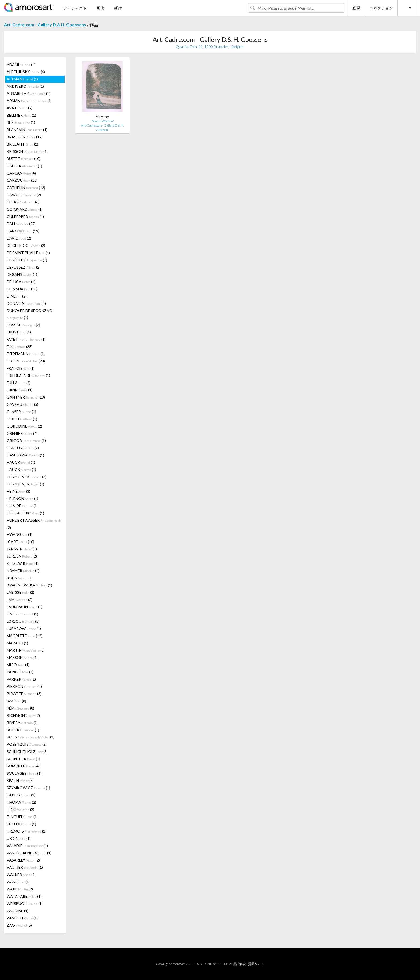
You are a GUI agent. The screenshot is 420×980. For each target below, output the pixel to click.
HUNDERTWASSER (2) (34, 524)
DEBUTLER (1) (27, 260)
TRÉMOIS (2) (27, 831)
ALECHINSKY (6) (26, 72)
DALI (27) (21, 224)
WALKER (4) (21, 875)
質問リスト (256, 964)
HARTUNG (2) (23, 448)
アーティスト (75, 8)
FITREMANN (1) (26, 354)
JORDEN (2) (22, 556)
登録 (356, 8)
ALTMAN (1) (22, 79)
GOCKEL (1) (22, 419)
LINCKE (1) (22, 614)
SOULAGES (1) (24, 773)
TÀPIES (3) (21, 795)
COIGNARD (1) (25, 209)
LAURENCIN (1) (25, 607)
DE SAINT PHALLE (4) (28, 253)
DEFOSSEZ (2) (24, 267)
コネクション (381, 8)
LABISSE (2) (20, 592)
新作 (118, 8)
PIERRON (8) (24, 686)
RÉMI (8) (20, 708)
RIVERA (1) (22, 723)
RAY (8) (16, 701)
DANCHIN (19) (23, 231)
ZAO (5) (19, 925)
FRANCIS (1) (21, 368)
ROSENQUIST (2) (27, 744)
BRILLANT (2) (22, 144)
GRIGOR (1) (26, 441)
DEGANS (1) (22, 274)
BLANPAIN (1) (27, 130)
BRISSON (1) (27, 151)
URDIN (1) (19, 838)
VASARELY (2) (23, 860)
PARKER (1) (21, 679)
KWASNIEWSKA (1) (29, 585)
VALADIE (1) (27, 846)
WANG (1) (18, 882)
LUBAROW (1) (24, 628)
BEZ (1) (21, 122)
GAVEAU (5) (22, 404)
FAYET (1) (26, 339)
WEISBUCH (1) (25, 903)
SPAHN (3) (20, 780)
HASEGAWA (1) (25, 455)
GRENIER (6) (22, 433)
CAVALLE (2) (24, 195)
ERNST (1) (19, 332)
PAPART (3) (20, 672)
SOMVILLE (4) (23, 766)
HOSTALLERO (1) (25, 513)
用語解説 (239, 964)
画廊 (100, 8)
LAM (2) (20, 599)
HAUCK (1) (21, 469)
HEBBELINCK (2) (27, 477)
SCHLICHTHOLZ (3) (27, 751)
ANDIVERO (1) (25, 86)
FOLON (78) (26, 361)
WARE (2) (20, 889)
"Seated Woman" (103, 121)
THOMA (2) (21, 802)
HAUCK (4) (21, 462)
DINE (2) (17, 296)
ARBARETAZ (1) (29, 93)
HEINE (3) (18, 491)
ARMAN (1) (29, 101)
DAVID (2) (19, 238)
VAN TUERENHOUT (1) (29, 853)
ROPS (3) (31, 737)
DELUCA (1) (21, 282)
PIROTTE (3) (24, 694)
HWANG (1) (20, 534)
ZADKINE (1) (18, 911)
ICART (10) (20, 542)
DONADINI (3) (26, 303)
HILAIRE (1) (22, 506)
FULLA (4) (19, 383)
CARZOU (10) (22, 180)
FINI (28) (20, 346)
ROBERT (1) (23, 730)
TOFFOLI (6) (21, 824)
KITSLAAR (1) (23, 563)
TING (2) (20, 809)
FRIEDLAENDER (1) (28, 375)
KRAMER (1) (23, 571)
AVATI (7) (20, 108)
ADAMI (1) (21, 64)
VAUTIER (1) (25, 867)
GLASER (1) (21, 412)
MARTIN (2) (26, 650)
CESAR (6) (23, 202)
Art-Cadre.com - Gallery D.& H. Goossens (45, 25)
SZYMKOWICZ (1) (28, 788)
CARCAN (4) (21, 173)
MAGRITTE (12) (25, 636)
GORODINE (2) (24, 426)
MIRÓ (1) (18, 665)
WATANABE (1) (24, 896)
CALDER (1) (24, 166)
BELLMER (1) (21, 115)
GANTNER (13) (26, 397)
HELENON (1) (22, 498)
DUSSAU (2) (23, 325)
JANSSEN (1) (22, 549)
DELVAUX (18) (22, 289)
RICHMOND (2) (23, 715)
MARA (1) (17, 643)
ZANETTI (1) (22, 918)
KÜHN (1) (20, 578)
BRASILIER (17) (25, 137)
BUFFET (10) (24, 159)
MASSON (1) (22, 657)
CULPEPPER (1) (25, 216)
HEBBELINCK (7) (25, 484)
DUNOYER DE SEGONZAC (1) (29, 314)
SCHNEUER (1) (23, 759)
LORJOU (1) (23, 621)
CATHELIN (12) (26, 188)
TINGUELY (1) (22, 817)
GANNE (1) (20, 390)
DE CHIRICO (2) (26, 245)
